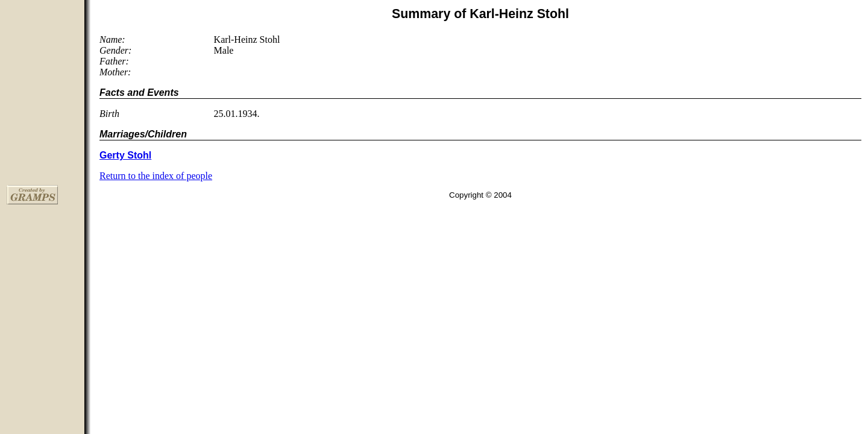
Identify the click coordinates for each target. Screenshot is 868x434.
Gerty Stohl (125, 155)
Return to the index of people (156, 176)
